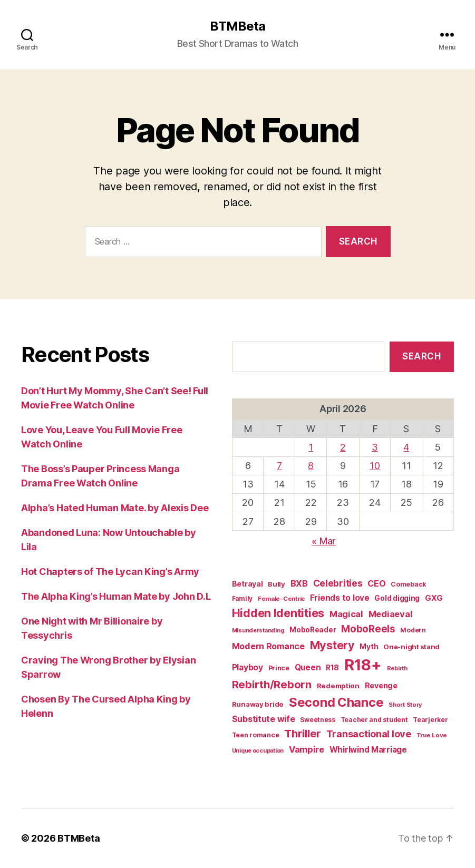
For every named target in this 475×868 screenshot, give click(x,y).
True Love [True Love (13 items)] (432, 735)
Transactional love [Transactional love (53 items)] (369, 734)
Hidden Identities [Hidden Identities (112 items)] (278, 613)
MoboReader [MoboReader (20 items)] (313, 630)
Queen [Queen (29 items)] (308, 667)
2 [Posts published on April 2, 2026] (343, 447)
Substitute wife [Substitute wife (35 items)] (264, 719)
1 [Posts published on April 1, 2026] (311, 447)
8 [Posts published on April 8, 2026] (311, 466)
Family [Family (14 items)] (242, 599)
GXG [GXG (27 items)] (434, 598)
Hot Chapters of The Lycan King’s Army (110, 572)
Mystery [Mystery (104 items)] (332, 645)
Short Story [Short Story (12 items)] (405, 705)
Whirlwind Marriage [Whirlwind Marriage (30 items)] (368, 750)
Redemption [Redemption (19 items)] (338, 686)
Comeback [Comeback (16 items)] (408, 584)
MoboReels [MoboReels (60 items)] (368, 629)
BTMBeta (237, 26)
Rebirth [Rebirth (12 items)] (397, 668)
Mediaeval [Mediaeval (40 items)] (391, 614)
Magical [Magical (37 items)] (346, 614)
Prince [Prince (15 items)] (279, 668)
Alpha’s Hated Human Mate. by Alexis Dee (115, 508)
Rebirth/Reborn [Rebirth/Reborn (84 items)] (272, 684)
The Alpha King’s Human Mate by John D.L (116, 596)
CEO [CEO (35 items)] (376, 583)
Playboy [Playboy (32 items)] (248, 667)
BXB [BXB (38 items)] (299, 583)
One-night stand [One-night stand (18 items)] (411, 647)
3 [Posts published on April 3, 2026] (375, 447)
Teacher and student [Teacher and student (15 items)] (374, 720)
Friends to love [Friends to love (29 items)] (340, 598)
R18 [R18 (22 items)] (332, 668)
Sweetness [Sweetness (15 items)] (318, 720)
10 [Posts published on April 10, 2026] (375, 466)
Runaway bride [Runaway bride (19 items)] (258, 704)
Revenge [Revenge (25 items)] (381, 685)
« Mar (324, 541)
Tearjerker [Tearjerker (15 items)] (430, 720)
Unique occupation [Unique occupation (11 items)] (258, 751)
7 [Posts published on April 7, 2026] (279, 466)
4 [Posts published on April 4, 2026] (406, 447)
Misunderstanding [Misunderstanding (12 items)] (258, 630)
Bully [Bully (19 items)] (277, 584)
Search (421, 356)
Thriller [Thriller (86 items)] (303, 733)
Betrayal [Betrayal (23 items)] (248, 584)
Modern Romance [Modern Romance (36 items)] (268, 646)
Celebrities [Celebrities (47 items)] (338, 583)
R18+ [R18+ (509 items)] (363, 665)
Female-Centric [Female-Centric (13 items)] (281, 599)
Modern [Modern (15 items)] (413, 630)
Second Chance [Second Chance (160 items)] (336, 702)
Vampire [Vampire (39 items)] (307, 749)
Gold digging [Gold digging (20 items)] (397, 598)
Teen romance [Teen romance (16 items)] (256, 735)
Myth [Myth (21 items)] (369, 647)
